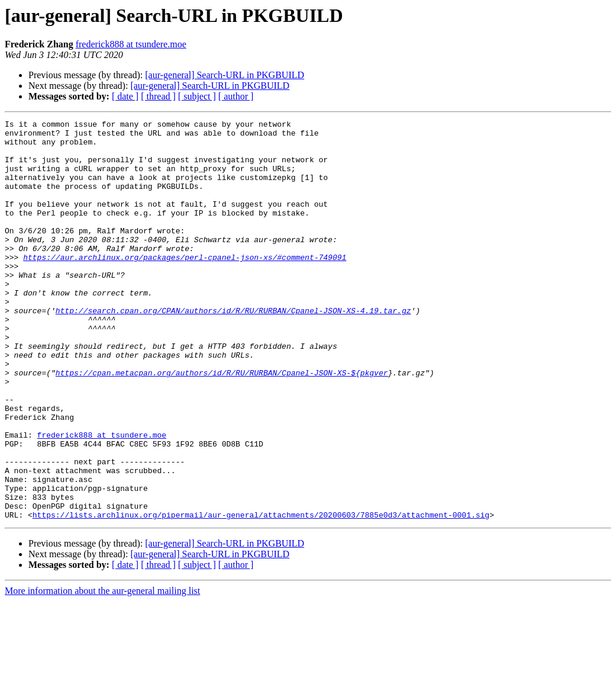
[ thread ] (158, 96)
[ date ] (125, 96)
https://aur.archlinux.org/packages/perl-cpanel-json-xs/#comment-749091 (185, 285)
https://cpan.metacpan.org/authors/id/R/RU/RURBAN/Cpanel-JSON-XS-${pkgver (222, 424)
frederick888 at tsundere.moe (131, 44)
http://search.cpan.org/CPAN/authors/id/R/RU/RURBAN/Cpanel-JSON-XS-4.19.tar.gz (233, 349)
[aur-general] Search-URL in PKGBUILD (225, 75)
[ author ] (236, 96)
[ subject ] (197, 96)
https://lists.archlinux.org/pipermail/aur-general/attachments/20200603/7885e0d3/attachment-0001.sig (261, 595)
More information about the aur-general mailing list (102, 671)
